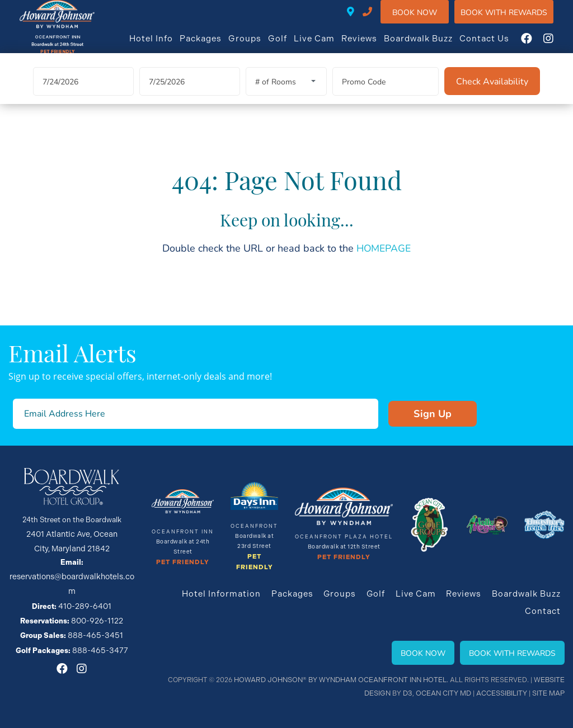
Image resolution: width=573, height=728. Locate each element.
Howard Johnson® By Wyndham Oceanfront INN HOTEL (346, 680)
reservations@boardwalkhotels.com (72, 576)
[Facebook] (538, 46)
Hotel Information (228, 594)
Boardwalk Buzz (429, 46)
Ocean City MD (445, 693)
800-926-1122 (97, 602)
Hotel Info (162, 46)
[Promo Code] (386, 98)
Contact (544, 611)
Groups (256, 46)
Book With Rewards (512, 653)
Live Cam (325, 46)
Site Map (549, 693)
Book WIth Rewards (515, 19)
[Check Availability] (492, 97)
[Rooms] (286, 98)
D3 (410, 693)
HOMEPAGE (384, 264)
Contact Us (495, 46)
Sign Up (404, 416)
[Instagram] (560, 46)
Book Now (426, 19)
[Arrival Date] (83, 98)
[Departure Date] (190, 98)
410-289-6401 (379, 20)
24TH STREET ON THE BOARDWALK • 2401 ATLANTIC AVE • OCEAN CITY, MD (362, 20)
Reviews (370, 46)
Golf (289, 46)
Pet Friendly (183, 564)
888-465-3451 (95, 616)
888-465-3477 (100, 629)
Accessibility (502, 693)
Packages (212, 46)
